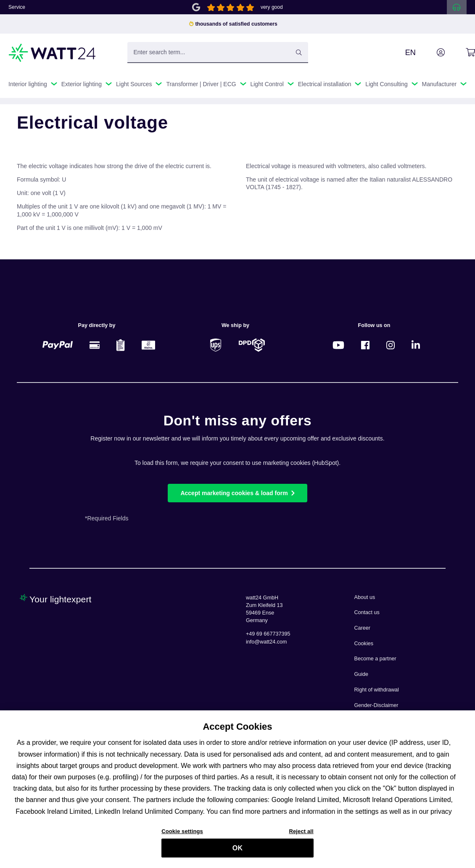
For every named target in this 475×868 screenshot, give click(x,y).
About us (365, 597)
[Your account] (431, 53)
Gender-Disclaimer (376, 705)
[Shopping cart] (461, 53)
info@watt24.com (267, 642)
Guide (362, 674)
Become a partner (375, 659)
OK (237, 852)
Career (363, 628)
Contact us (367, 612)
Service (17, 7)
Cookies (364, 644)
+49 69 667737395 (268, 634)
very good (272, 7)
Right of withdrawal (377, 690)
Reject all (301, 835)
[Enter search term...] (218, 53)
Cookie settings (182, 835)
